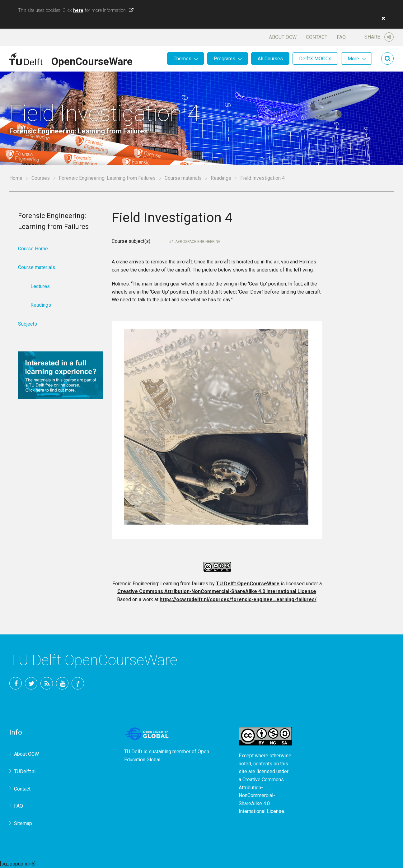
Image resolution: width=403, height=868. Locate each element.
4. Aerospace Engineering (196, 242)
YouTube (62, 683)
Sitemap (23, 823)
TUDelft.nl (25, 771)
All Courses (270, 59)
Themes (183, 59)
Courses (41, 178)
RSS (47, 683)
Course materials (183, 178)
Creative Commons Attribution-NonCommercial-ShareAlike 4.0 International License (217, 591)
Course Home (33, 249)
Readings (221, 178)
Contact (317, 37)
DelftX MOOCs (315, 59)
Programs (225, 59)
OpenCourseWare (92, 60)
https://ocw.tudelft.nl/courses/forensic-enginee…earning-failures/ (238, 599)
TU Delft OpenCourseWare (248, 584)
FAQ (341, 37)
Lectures (40, 286)
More (353, 59)
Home (16, 178)
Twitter (31, 683)
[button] (382, 18)
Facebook (16, 683)
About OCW (283, 37)
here (78, 10)
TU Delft (78, 683)
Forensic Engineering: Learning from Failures (107, 178)
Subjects (28, 324)
